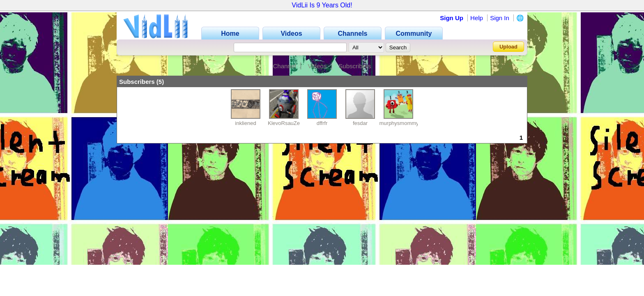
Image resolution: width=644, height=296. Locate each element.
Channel (284, 66)
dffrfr (322, 123)
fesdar (360, 123)
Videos (317, 66)
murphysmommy (399, 123)
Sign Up (452, 18)
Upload (508, 47)
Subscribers (355, 66)
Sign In (500, 18)
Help (477, 18)
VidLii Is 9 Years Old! (322, 5)
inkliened (245, 123)
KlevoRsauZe (284, 123)
